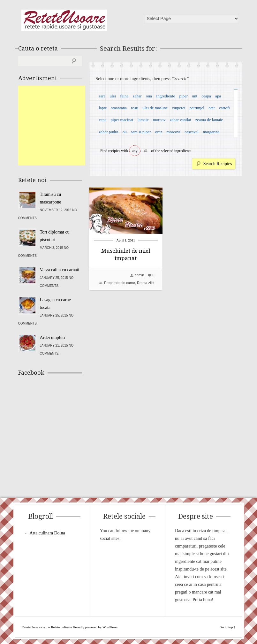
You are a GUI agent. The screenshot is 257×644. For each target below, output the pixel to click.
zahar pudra (108, 132)
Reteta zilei (146, 283)
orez (159, 132)
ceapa (206, 96)
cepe (102, 120)
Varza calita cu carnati (60, 270)
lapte (103, 108)
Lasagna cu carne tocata (55, 304)
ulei (113, 96)
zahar (137, 96)
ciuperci (179, 108)
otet (212, 108)
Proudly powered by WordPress (95, 627)
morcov (159, 120)
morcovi (174, 132)
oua (149, 96)
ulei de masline (155, 108)
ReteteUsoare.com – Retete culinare (64, 20)
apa (218, 96)
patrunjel (197, 108)
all (146, 150)
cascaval (192, 132)
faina (124, 96)
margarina (211, 132)
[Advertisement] (66, 126)
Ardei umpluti (53, 337)
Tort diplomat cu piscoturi (55, 236)
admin (139, 275)
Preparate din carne (120, 283)
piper (183, 96)
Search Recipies (218, 164)
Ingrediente (166, 96)
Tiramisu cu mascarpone (51, 198)
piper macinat (122, 120)
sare (102, 96)
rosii (135, 108)
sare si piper (141, 132)
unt (195, 96)
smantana (119, 108)
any (135, 151)
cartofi (224, 108)
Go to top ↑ (228, 627)
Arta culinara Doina (47, 533)
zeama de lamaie (209, 120)
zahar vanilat (181, 120)
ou (125, 132)
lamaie (143, 120)
